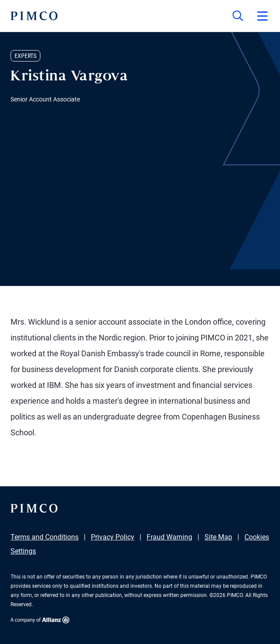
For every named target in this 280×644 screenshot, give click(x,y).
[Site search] (238, 16)
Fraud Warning (169, 537)
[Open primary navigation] (262, 16)
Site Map (218, 537)
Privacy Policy (113, 537)
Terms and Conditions (45, 537)
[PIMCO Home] (34, 16)
